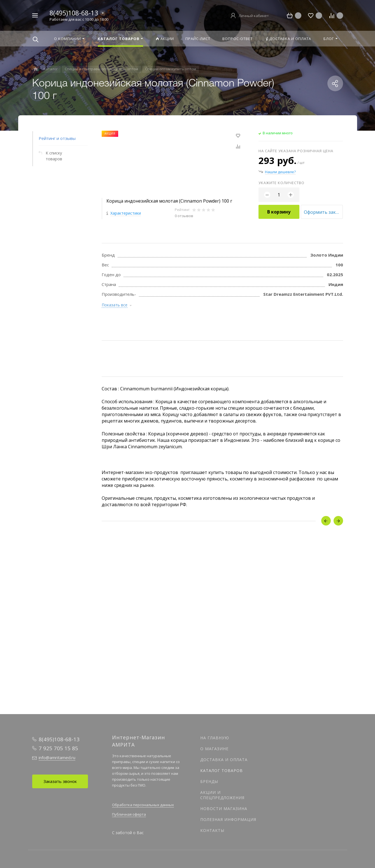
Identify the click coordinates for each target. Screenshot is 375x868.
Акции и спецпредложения (222, 795)
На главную (215, 738)
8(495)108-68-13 (74, 13)
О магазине (214, 749)
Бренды (209, 781)
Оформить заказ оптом (323, 212)
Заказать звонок (60, 781)
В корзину (279, 212)
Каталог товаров (222, 770)
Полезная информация (228, 819)
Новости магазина (224, 809)
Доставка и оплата (224, 760)
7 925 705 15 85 (58, 748)
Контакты (212, 830)
